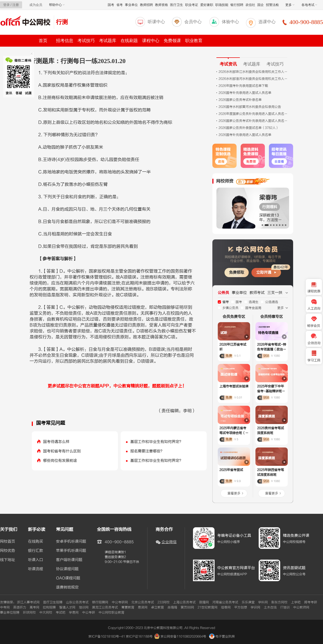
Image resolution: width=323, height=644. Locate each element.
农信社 (250, 5)
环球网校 (29, 612)
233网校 (164, 602)
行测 (62, 22)
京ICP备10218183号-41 (107, 636)
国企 (261, 5)
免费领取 (237, 272)
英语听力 (20, 607)
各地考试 (309, 5)
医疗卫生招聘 (53, 602)
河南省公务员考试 (225, 602)
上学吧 (296, 602)
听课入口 (36, 560)
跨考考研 (311, 602)
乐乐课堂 (248, 602)
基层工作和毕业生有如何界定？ (157, 442)
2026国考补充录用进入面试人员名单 (245, 93)
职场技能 (222, 5)
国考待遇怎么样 (56, 442)
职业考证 (192, 5)
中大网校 (46, 612)
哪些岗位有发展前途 (60, 461)
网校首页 (8, 542)
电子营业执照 (222, 636)
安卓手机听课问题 (71, 542)
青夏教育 (128, 607)
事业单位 (131, 5)
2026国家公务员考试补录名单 (240, 100)
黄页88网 (187, 607)
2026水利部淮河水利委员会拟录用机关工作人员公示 (254, 79)
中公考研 (89, 612)
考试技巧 (86, 41)
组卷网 (226, 607)
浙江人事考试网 (28, 602)
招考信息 (65, 41)
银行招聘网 (100, 602)
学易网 (74, 612)
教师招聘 (146, 5)
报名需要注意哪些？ (147, 451)
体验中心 (230, 22)
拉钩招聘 (49, 607)
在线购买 (36, 542)
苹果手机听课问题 (71, 551)
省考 (120, 5)
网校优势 (8, 551)
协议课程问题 (67, 569)
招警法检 (272, 5)
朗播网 (204, 602)
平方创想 (241, 607)
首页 (43, 41)
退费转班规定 (67, 587)
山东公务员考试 (77, 602)
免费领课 (172, 41)
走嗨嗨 (172, 607)
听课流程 (36, 569)
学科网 (263, 602)
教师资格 (161, 5)
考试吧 (61, 612)
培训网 (84, 607)
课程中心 (151, 41)
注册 (16, 5)
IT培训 (285, 607)
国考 (111, 5)
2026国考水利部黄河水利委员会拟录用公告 (250, 107)
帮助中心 (57, 5)
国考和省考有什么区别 (62, 451)
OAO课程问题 (68, 578)
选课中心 (267, 22)
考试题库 (108, 41)
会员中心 (193, 22)
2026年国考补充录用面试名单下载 (243, 86)
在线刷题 (129, 41)
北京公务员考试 (143, 602)
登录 (6, 5)
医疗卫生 (177, 5)
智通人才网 (67, 607)
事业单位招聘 (10, 612)
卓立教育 (157, 607)
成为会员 (36, 5)
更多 (290, 5)
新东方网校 (279, 602)
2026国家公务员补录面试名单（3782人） (249, 128)
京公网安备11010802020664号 (183, 636)
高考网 (34, 607)
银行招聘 (237, 5)
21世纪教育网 (208, 607)
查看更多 (234, 493)
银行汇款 (36, 551)
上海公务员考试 (184, 602)
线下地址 (8, 560)
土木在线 (270, 607)
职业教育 (194, 41)
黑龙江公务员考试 (105, 607)
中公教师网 (301, 607)
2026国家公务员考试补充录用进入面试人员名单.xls (254, 121)
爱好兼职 (207, 5)
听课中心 (156, 22)
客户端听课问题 (69, 560)
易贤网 (143, 607)
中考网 (5, 607)
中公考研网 (120, 602)
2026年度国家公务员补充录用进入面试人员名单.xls (254, 114)
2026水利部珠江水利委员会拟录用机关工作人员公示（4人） (254, 72)
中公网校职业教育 (111, 612)
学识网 (255, 607)
